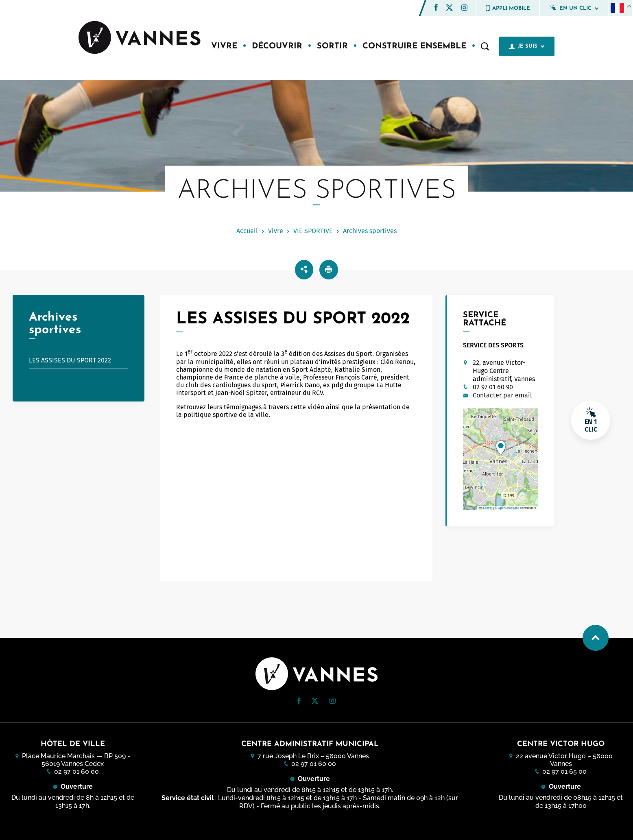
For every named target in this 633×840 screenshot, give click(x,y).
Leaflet (486, 508)
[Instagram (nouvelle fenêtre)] (464, 9)
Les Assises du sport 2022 (82, 360)
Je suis (527, 46)
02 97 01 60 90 (493, 387)
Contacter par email (502, 395)
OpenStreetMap (509, 508)
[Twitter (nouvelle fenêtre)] (449, 8)
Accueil (247, 231)
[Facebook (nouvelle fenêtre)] (436, 9)
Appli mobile (508, 8)
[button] (436, 8)
